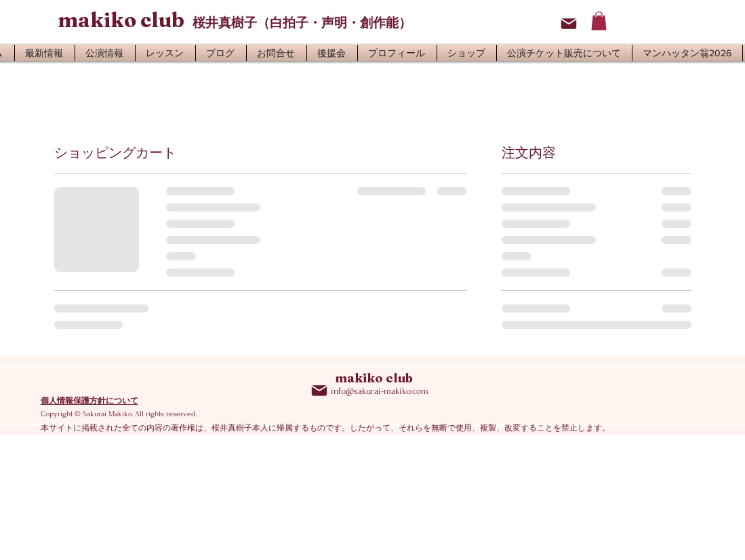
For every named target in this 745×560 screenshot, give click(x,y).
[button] (599, 21)
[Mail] (569, 24)
